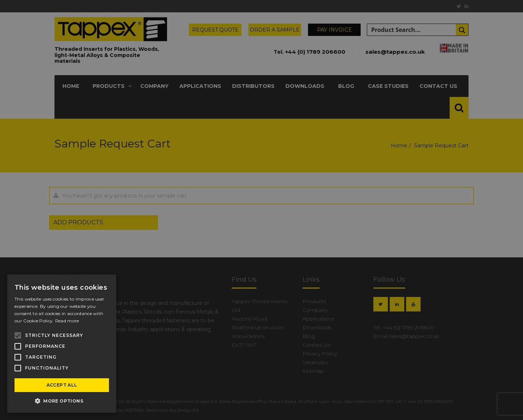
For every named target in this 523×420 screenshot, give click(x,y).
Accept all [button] (62, 385)
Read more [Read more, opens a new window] (67, 321)
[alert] (261, 210)
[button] (62, 401)
